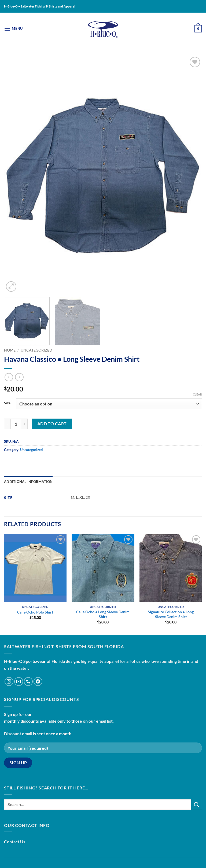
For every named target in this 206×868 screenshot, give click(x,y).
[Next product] (9, 377)
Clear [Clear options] (197, 394)
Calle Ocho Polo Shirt (35, 612)
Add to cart (52, 424)
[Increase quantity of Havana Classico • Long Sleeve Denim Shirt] (24, 424)
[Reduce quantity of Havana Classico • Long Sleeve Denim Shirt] (7, 424)
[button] (13, 29)
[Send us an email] (19, 682)
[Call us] (28, 682)
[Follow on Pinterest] (38, 682)
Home (10, 350)
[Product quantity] (16, 424)
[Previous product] (19, 377)
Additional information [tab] (28, 482)
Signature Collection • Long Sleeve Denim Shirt (171, 614)
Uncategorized (36, 350)
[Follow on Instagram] (9, 682)
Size (7, 403)
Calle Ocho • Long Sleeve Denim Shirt (103, 614)
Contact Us (15, 842)
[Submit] (197, 804)
